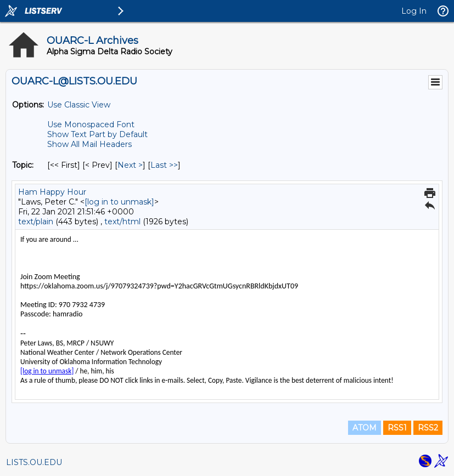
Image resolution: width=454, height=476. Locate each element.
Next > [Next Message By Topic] (130, 165)
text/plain (36, 222)
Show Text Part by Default (97, 134)
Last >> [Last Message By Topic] (164, 165)
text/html (122, 222)
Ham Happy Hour (52, 192)
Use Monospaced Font (91, 124)
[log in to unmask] (119, 202)
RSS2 (428, 428)
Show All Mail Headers (89, 144)
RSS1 (397, 428)
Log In (414, 11)
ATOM (365, 428)
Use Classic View (79, 105)
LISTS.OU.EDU (34, 462)
